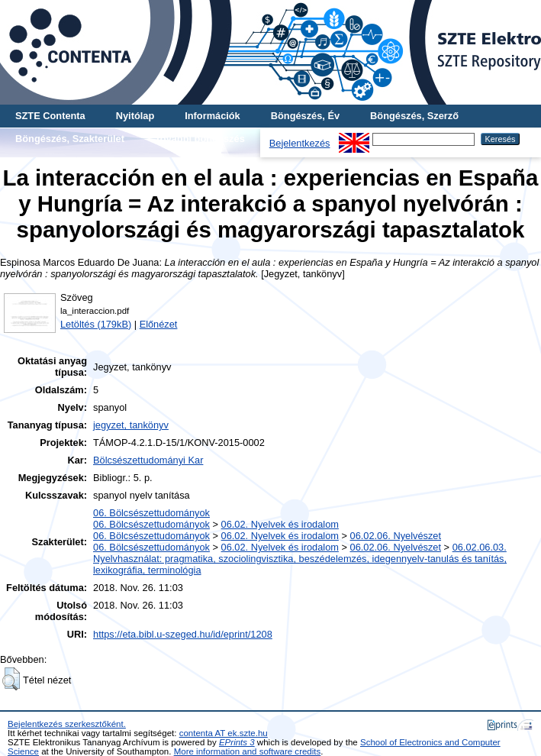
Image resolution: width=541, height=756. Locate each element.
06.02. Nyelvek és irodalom (280, 524)
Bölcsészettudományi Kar (148, 460)
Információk (213, 116)
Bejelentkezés (300, 143)
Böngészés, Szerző (414, 116)
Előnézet (159, 324)
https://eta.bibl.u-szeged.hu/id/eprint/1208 (183, 634)
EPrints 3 (237, 742)
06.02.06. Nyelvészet (396, 536)
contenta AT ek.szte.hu (224, 733)
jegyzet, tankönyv (131, 425)
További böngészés (200, 139)
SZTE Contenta (50, 116)
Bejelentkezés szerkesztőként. (67, 724)
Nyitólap (135, 116)
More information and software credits (248, 751)
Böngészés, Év (305, 116)
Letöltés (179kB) (96, 324)
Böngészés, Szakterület (70, 139)
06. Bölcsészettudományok (151, 513)
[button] (11, 679)
